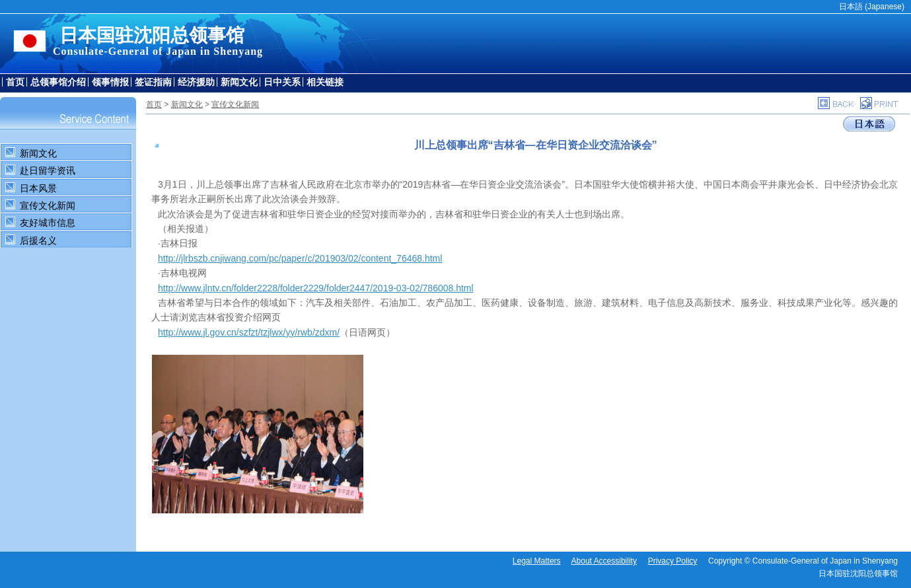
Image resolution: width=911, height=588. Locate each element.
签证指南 (153, 82)
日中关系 (282, 82)
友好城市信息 (48, 223)
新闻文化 (239, 82)
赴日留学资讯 (48, 170)
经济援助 (196, 82)
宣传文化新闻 (48, 205)
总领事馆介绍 (58, 82)
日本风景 (38, 188)
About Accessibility (604, 561)
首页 (15, 82)
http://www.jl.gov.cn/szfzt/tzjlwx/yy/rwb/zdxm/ (249, 332)
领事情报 (110, 82)
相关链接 (325, 82)
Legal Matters (537, 561)
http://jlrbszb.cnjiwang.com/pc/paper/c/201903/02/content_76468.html (300, 258)
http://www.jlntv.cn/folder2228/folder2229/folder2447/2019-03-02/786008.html (316, 288)
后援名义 (38, 240)
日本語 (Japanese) (872, 7)
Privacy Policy (673, 561)
